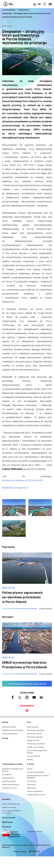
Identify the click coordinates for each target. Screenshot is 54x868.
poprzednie (9, 547)
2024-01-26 (8, 588)
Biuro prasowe (9, 817)
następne (8, 617)
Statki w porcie (33, 727)
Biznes (5, 722)
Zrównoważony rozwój (12, 764)
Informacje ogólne (9, 727)
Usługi (5, 738)
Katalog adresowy (9, 807)
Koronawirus (27, 706)
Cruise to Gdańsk (34, 756)
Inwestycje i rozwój (34, 734)
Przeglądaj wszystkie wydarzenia (27, 684)
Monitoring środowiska (36, 744)
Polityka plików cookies (36, 795)
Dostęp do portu (33, 740)
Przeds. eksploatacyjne (11, 804)
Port (29, 722)
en (39, 4)
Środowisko (7, 774)
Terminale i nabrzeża (35, 737)
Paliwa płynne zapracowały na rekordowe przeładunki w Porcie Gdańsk (22, 597)
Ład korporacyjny (9, 781)
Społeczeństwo (8, 778)
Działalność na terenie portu (13, 730)
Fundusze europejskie (35, 772)
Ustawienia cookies (35, 831)
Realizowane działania (11, 784)
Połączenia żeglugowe (36, 730)
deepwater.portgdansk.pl (15, 487)
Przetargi (6, 827)
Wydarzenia (7, 822)
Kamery (30, 759)
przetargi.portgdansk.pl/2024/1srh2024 (23, 480)
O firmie (30, 764)
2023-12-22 (8, 657)
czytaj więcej (46, 608)
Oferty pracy (32, 788)
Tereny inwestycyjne (10, 734)
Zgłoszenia (31, 784)
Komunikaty (32, 781)
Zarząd (30, 769)
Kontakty (6, 799)
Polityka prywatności (35, 791)
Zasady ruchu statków (35, 747)
